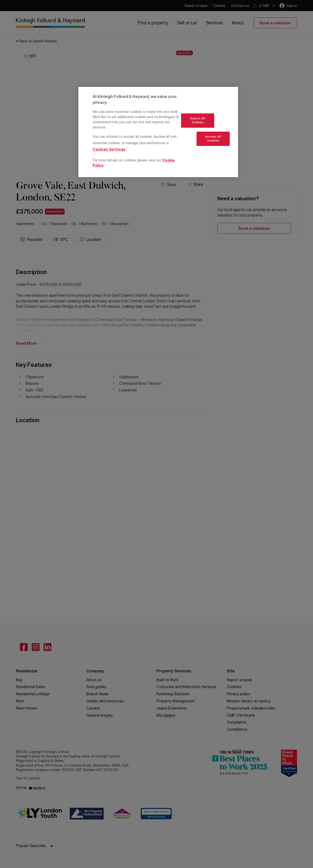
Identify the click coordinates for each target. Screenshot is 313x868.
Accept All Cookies (213, 139)
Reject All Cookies (198, 120)
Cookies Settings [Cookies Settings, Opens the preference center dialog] (109, 149)
